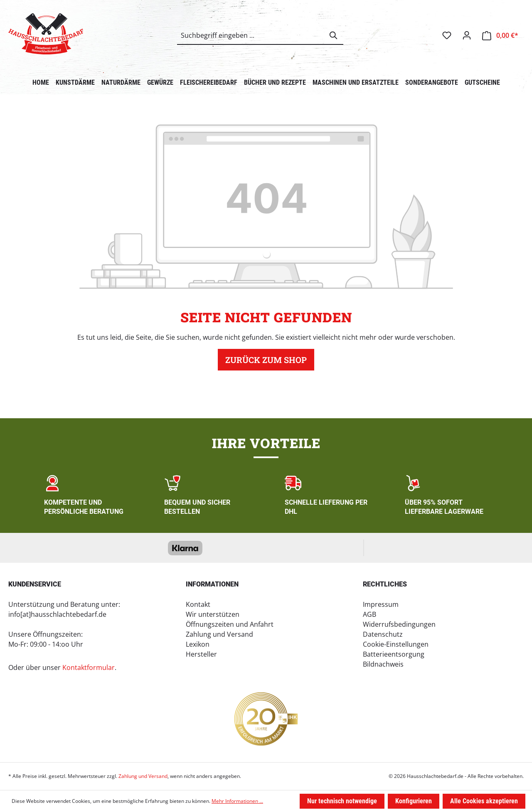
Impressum (381, 604)
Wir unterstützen (213, 614)
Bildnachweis (383, 664)
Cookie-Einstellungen (396, 644)
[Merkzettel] (447, 35)
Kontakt (198, 604)
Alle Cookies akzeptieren (484, 801)
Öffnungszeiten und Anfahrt (230, 624)
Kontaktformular (89, 667)
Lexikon (198, 644)
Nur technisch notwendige (342, 801)
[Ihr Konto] (467, 35)
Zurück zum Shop (266, 360)
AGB (369, 614)
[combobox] (251, 35)
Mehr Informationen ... (237, 801)
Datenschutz (383, 634)
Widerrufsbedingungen (399, 624)
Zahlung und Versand (219, 634)
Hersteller (201, 654)
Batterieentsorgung (394, 654)
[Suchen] (334, 35)
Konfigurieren (414, 801)
